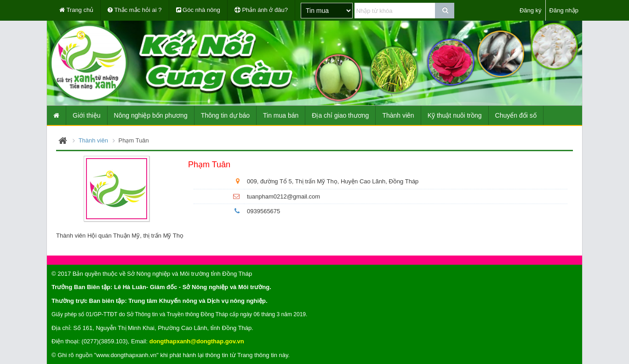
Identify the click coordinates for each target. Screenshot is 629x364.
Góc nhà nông (198, 10)
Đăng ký (531, 10)
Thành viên (93, 140)
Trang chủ (76, 10)
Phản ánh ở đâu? (261, 10)
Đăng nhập (564, 10)
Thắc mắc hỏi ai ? (134, 10)
